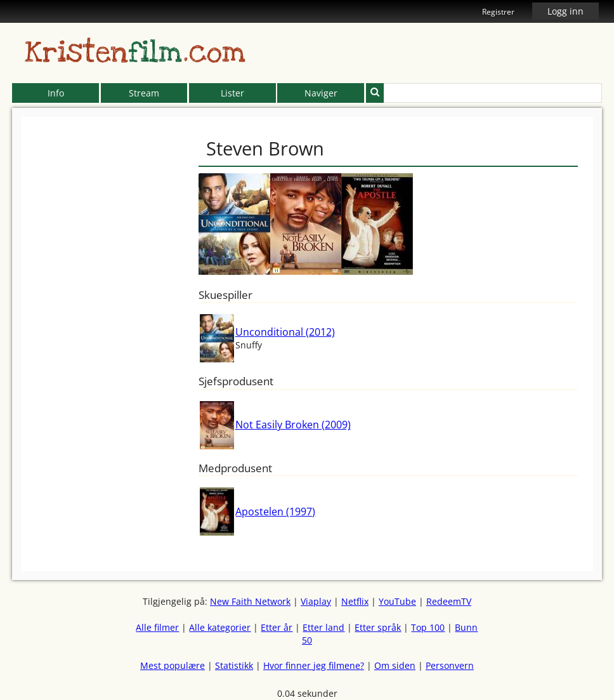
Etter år (277, 627)
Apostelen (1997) (275, 512)
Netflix (355, 601)
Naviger (321, 93)
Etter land (323, 627)
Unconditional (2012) (285, 332)
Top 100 (428, 627)
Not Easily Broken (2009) (293, 425)
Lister (232, 93)
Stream (144, 93)
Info (56, 93)
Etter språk (378, 627)
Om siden (395, 665)
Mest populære (173, 665)
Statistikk (234, 665)
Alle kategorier (220, 627)
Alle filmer (157, 627)
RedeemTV (449, 601)
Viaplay (316, 601)
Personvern (450, 665)
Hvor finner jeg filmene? (314, 665)
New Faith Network (250, 601)
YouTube (397, 601)
